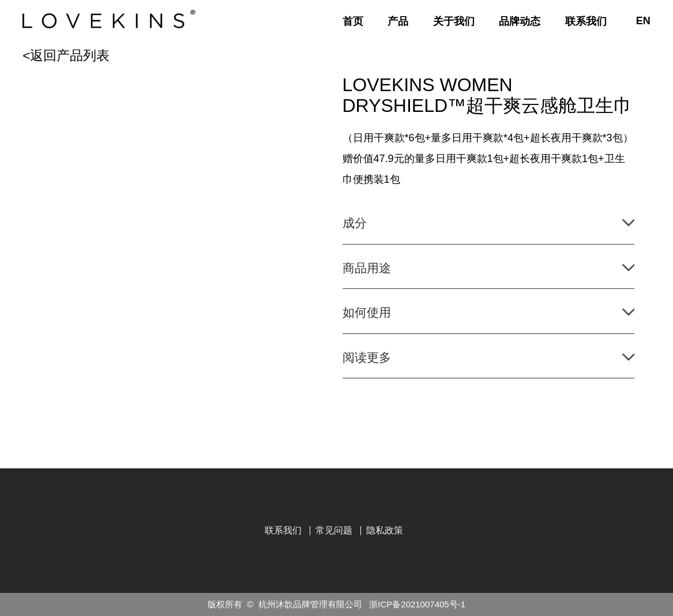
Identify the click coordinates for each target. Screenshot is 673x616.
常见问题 (334, 530)
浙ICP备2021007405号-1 (417, 604)
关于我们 (454, 21)
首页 (353, 21)
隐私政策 (385, 530)
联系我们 (586, 21)
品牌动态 (520, 21)
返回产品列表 (66, 56)
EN (643, 21)
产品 (398, 21)
